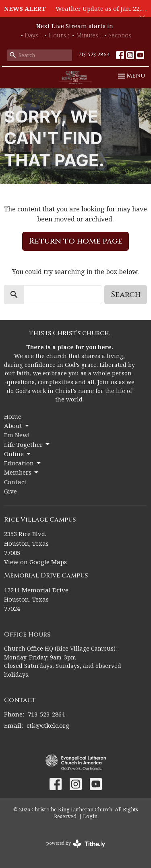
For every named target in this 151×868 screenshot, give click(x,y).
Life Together (27, 445)
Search (126, 294)
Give (10, 491)
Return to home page (75, 241)
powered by (76, 844)
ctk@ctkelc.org (48, 725)
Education (23, 463)
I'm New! (17, 435)
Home (13, 416)
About (17, 426)
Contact (15, 482)
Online (18, 454)
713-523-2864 (94, 55)
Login (90, 816)
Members (22, 472)
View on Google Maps (35, 562)
